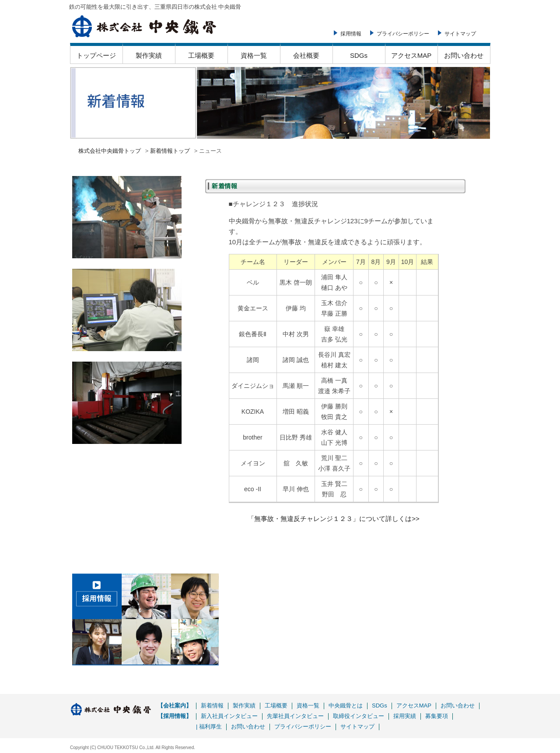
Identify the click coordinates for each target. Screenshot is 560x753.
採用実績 (405, 716)
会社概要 (306, 55)
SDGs (359, 55)
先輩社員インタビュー (295, 716)
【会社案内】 (175, 705)
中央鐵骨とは (346, 705)
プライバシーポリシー (403, 34)
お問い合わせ (464, 55)
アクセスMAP (411, 55)
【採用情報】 (175, 716)
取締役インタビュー (359, 716)
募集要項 (437, 716)
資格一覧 (254, 55)
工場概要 (201, 55)
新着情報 (212, 705)
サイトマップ (460, 34)
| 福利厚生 (209, 727)
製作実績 (149, 55)
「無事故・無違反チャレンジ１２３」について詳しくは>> (334, 519)
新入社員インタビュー (229, 716)
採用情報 (351, 34)
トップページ (96, 55)
